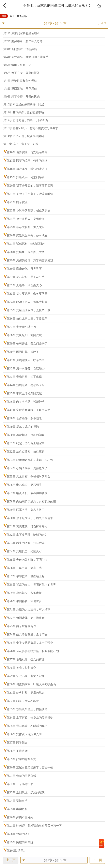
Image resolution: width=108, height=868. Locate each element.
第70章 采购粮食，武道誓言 (24, 601)
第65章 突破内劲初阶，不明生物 (27, 560)
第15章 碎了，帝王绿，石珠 (21, 144)
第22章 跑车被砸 (17, 202)
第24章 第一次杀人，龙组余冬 (26, 219)
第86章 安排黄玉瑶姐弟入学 (24, 734)
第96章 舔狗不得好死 (20, 817)
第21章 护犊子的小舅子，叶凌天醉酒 (30, 194)
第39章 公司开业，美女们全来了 (27, 344)
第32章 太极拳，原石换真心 (24, 285)
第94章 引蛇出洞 (17, 801)
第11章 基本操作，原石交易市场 (24, 112)
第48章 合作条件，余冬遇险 (24, 418)
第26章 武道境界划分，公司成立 (27, 236)
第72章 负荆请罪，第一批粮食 (26, 618)
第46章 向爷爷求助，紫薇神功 (26, 402)
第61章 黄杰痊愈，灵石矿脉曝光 (27, 526)
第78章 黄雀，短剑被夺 (21, 668)
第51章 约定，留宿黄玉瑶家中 (26, 443)
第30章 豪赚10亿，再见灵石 (24, 269)
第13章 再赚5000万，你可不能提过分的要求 (31, 128)
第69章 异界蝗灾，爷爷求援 (24, 593)
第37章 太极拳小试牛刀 (21, 327)
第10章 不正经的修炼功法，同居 (24, 105)
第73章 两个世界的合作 (21, 626)
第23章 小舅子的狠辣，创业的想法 (29, 211)
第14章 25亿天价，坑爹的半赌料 (24, 136)
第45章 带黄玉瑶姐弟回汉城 (24, 393)
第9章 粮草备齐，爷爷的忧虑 (22, 97)
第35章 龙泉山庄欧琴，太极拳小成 (29, 310)
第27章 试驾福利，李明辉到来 (26, 244)
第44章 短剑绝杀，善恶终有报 (26, 385)
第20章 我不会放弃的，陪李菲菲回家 (30, 186)
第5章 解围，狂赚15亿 (17, 65)
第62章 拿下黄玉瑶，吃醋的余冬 (27, 535)
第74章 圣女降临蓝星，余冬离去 (27, 635)
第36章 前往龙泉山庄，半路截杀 (27, 319)
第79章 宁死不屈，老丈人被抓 (26, 676)
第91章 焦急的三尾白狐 (21, 776)
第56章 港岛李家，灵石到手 (24, 485)
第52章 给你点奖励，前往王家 (26, 452)
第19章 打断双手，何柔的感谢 (26, 177)
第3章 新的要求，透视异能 (20, 49)
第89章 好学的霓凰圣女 (21, 759)
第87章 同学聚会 (17, 743)
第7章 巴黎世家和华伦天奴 (20, 81)
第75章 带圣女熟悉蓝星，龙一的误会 (30, 643)
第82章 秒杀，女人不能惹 (23, 701)
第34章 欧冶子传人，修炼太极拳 (27, 302)
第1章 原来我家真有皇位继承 (22, 33)
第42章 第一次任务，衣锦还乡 (26, 369)
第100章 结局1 (16, 851)
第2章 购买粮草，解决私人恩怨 (23, 41)
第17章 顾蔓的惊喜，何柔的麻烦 (27, 161)
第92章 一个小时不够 (20, 784)
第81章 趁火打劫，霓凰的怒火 (26, 693)
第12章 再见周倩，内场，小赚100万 (26, 120)
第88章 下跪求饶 (17, 751)
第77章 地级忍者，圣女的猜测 (26, 659)
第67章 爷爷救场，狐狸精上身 (26, 576)
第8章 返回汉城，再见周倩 (20, 89)
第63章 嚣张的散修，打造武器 (26, 543)
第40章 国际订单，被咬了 (23, 352)
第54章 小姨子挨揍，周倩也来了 (27, 468)
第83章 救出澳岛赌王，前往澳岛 (27, 709)
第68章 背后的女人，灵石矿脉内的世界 (31, 585)
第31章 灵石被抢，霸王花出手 (26, 277)
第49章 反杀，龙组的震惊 (23, 427)
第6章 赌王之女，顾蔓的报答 (22, 73)
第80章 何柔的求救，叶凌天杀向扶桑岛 (31, 684)
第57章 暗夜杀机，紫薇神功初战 (27, 493)
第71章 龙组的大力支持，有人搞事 (29, 610)
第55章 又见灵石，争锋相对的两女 (29, 477)
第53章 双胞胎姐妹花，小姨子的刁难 (30, 460)
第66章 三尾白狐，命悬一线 (24, 568)
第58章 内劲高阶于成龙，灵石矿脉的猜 (31, 502)
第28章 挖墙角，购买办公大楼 (26, 252)
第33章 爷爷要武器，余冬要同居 (27, 294)
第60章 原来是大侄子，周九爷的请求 (30, 518)
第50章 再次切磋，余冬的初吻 (26, 435)
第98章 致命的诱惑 (19, 834)
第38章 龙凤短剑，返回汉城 (24, 335)
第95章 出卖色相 (17, 809)
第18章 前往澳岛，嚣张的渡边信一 (29, 169)
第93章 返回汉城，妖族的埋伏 (26, 792)
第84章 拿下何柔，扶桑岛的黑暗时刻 (30, 718)
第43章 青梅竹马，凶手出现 (24, 377)
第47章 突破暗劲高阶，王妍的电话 (29, 410)
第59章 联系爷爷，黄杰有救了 (26, 510)
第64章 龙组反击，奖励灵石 (24, 551)
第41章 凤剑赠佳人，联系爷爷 (26, 360)
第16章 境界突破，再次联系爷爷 (27, 152)
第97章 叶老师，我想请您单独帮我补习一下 (34, 826)
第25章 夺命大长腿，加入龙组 (26, 227)
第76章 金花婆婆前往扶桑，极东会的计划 (33, 651)
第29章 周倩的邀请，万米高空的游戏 (30, 260)
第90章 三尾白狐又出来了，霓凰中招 (30, 768)
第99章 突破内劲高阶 (20, 842)
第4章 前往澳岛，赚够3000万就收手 (26, 57)
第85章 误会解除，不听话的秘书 (27, 726)
